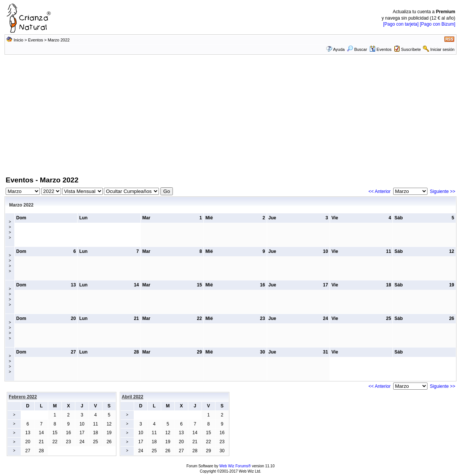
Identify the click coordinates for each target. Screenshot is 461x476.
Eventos (36, 40)
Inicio (18, 40)
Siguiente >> (442, 191)
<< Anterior (379, 191)
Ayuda (339, 49)
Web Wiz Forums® (235, 466)
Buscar (357, 49)
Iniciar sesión (443, 49)
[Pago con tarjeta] (401, 24)
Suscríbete (411, 49)
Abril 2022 (132, 397)
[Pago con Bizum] (438, 24)
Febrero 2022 (23, 397)
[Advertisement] (230, 119)
